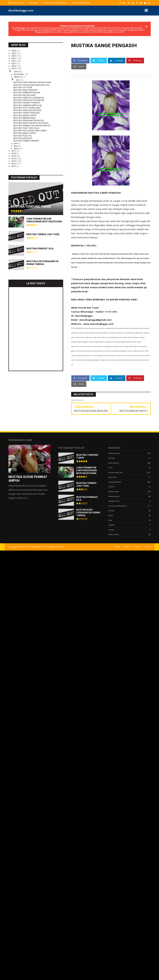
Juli (18, 80)
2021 (14, 63)
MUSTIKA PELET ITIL (23, 136)
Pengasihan (114, 492)
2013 (14, 161)
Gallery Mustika (115, 473)
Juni (16, 143)
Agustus (18, 77)
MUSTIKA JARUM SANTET (25, 115)
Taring (111, 525)
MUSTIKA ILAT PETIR (23, 87)
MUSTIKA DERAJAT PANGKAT (27, 103)
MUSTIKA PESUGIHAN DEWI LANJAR (30, 131)
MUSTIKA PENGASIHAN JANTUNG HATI (31, 85)
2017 (14, 151)
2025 (14, 53)
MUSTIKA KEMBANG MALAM (27, 92)
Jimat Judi (112, 477)
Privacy (136, 547)
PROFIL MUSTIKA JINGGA (55, 3)
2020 (14, 66)
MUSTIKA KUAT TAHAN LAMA (27, 108)
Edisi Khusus (114, 463)
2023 (14, 58)
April (16, 148)
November (19, 74)
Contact (147, 547)
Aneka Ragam (114, 453)
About (127, 547)
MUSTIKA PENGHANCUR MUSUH (29, 120)
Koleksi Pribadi (115, 482)
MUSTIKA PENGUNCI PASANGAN (29, 100)
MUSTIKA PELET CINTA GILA (26, 128)
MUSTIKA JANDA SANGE (25, 133)
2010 (14, 166)
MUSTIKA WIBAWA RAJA (25, 118)
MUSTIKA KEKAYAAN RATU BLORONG (31, 123)
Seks (110, 520)
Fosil (111, 468)
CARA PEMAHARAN (81, 3)
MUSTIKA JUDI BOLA (23, 138)
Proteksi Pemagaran (117, 506)
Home (117, 547)
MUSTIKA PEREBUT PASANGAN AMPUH (32, 126)
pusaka (111, 511)
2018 (16, 72)
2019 (14, 68)
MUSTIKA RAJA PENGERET (25, 90)
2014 (14, 158)
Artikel (111, 458)
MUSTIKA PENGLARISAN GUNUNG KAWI (32, 82)
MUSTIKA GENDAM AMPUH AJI (28, 105)
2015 (14, 156)
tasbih (111, 530)
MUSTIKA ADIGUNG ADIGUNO (28, 110)
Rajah (111, 515)
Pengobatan (114, 501)
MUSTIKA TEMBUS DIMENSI (26, 141)
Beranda (34, 3)
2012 (14, 163)
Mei (16, 146)
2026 (14, 51)
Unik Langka (114, 534)
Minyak (111, 487)
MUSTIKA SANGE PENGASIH (27, 113)
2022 (14, 61)
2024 (14, 56)
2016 (14, 153)
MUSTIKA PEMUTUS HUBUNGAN (29, 98)
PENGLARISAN (114, 496)
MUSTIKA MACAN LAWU (25, 95)
